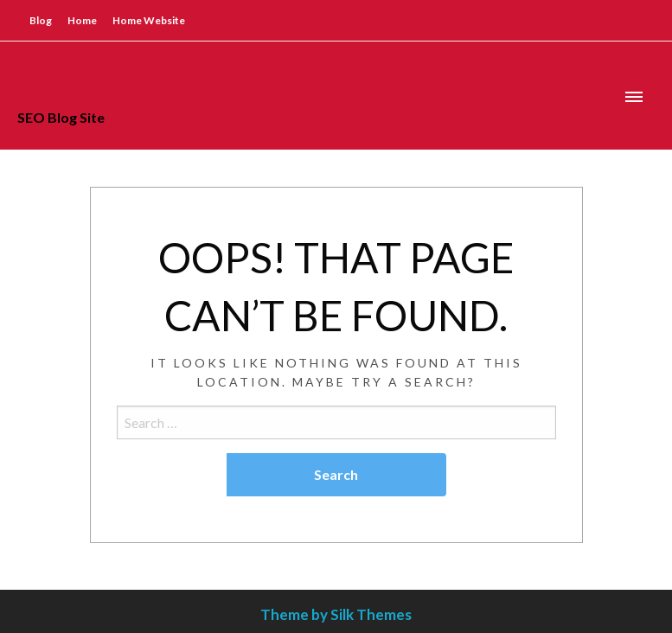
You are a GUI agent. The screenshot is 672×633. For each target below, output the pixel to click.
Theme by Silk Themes (336, 614)
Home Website (149, 20)
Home (82, 20)
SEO (53, 79)
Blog (41, 20)
